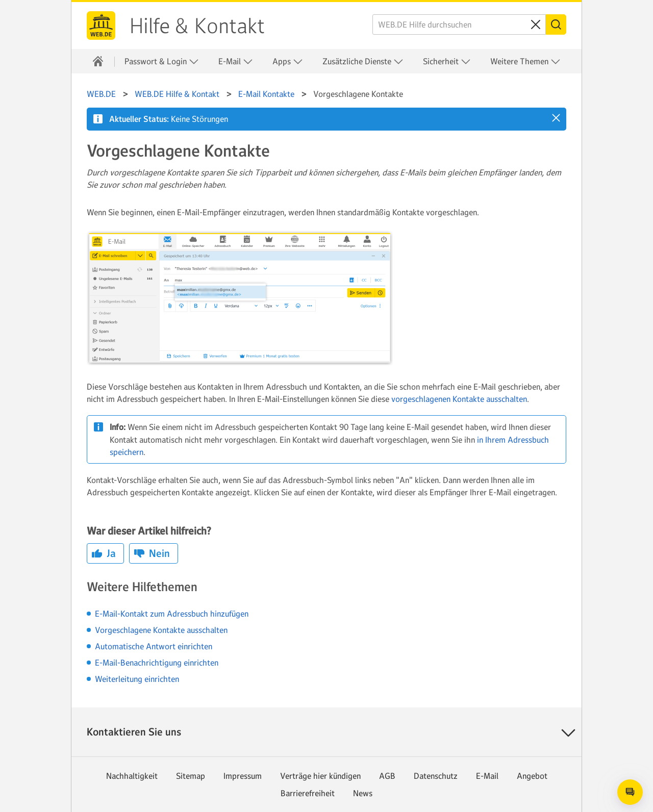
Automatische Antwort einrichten (154, 646)
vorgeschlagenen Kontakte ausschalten (459, 399)
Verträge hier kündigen (320, 776)
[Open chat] (630, 792)
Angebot (532, 776)
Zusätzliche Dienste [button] (363, 61)
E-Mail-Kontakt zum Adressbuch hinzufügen (172, 614)
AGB (387, 776)
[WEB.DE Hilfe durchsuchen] (459, 24)
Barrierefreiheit (308, 793)
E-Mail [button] (236, 61)
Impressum (243, 776)
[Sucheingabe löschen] (536, 24)
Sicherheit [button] (447, 61)
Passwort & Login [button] (162, 61)
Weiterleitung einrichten (137, 679)
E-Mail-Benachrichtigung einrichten (157, 663)
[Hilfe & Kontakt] (98, 61)
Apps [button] (288, 61)
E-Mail (487, 776)
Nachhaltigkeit (132, 776)
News (363, 793)
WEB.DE (101, 26)
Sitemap (191, 776)
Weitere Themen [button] (525, 61)
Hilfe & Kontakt (197, 26)
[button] (556, 118)
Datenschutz (436, 776)
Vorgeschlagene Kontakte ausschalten (161, 630)
